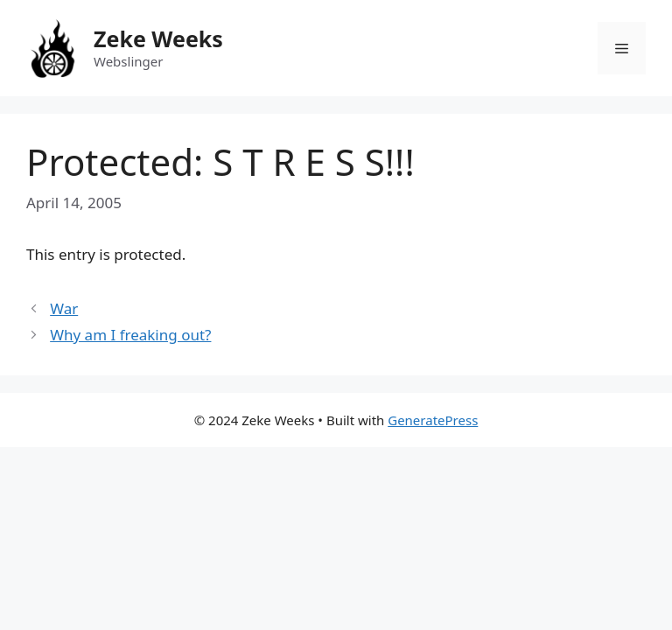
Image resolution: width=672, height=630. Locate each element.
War (64, 308)
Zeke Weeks (158, 38)
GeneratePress (433, 420)
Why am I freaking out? (130, 335)
